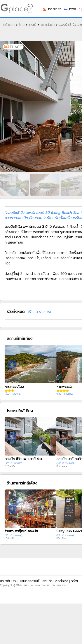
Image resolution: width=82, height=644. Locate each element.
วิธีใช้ (74, 581)
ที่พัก (70, 9)
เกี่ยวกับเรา (8, 581)
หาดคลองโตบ (14, 387)
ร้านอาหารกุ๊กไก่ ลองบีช (21, 531)
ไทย (22, 25)
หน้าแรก (9, 25)
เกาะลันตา (48, 25)
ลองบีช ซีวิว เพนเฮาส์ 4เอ (23, 459)
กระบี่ (33, 25)
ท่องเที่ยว (52, 9)
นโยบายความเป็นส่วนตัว (36, 581)
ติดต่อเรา (62, 581)
